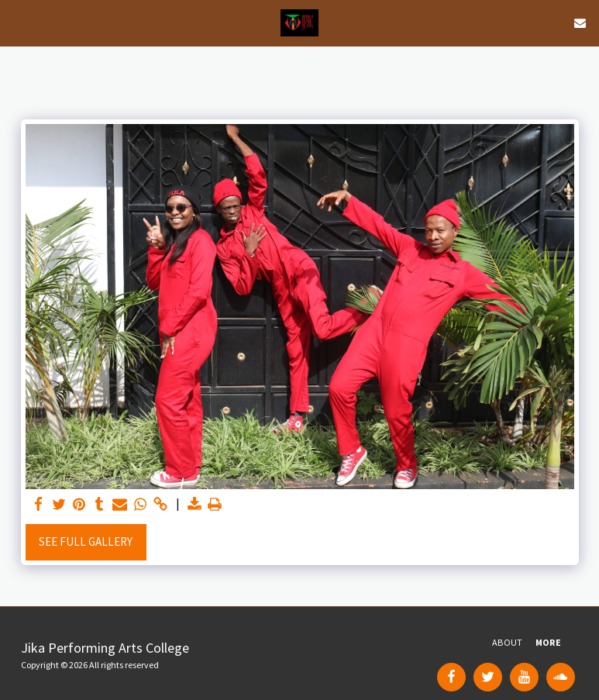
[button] (17, 22)
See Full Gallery (86, 541)
